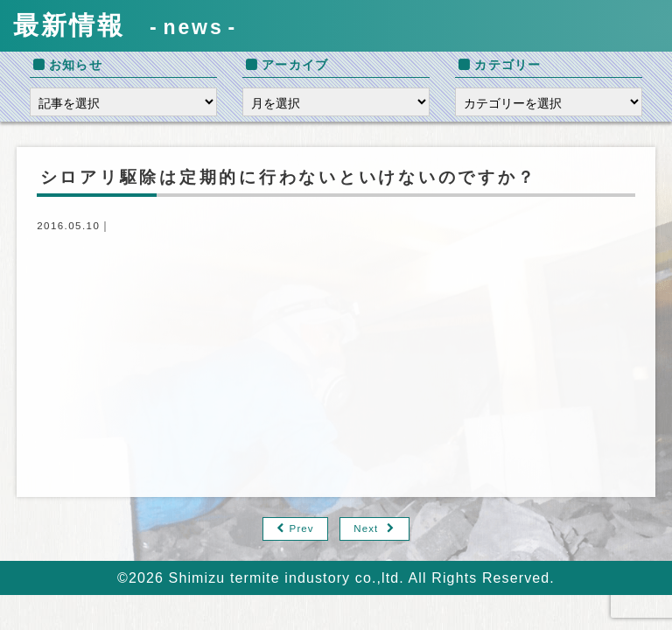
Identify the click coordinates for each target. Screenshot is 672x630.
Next (366, 528)
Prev (302, 528)
